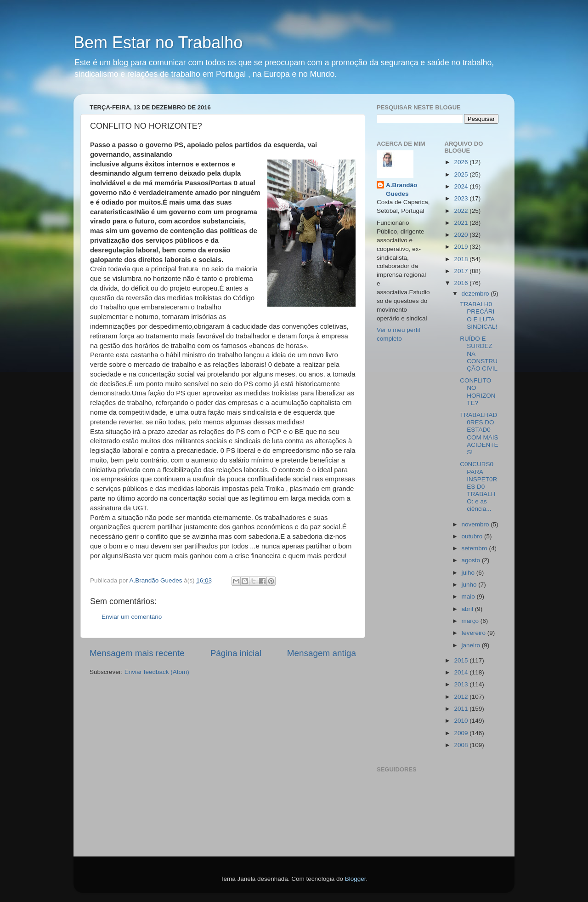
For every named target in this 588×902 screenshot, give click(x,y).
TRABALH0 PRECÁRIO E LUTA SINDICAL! (478, 315)
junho (470, 585)
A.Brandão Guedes (401, 189)
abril (468, 609)
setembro (475, 548)
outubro (473, 536)
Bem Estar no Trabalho (158, 43)
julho (469, 573)
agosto (472, 560)
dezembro (476, 294)
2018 (462, 259)
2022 (462, 211)
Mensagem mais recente (137, 653)
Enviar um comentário (132, 617)
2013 (462, 684)
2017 (462, 271)
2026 (462, 162)
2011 (462, 709)
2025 (462, 174)
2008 (462, 745)
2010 (462, 721)
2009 (462, 733)
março (471, 621)
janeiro (472, 645)
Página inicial (236, 653)
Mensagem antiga (322, 653)
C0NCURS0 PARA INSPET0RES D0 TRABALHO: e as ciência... (478, 486)
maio (469, 597)
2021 (462, 223)
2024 (462, 186)
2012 (462, 697)
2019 (462, 247)
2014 (462, 672)
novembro (476, 524)
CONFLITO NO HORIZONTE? (478, 392)
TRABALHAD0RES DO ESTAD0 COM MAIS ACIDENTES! (479, 434)
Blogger (356, 879)
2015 (462, 660)
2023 (462, 198)
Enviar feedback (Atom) (157, 672)
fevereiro (475, 633)
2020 (462, 235)
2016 (462, 283)
